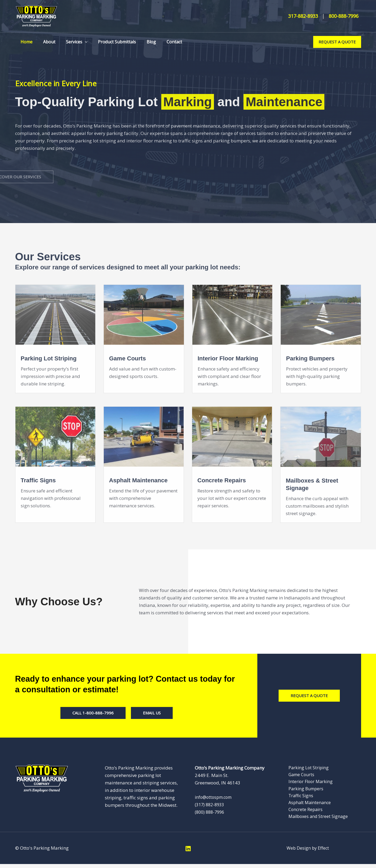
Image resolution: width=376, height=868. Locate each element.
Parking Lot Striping (305, 768)
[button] (80, 42)
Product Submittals (110, 42)
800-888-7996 (344, 16)
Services (71, 42)
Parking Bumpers (303, 790)
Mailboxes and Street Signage (316, 820)
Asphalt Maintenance (307, 805)
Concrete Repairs (302, 813)
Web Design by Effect (308, 852)
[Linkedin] (188, 853)
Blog (142, 42)
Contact (163, 42)
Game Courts (298, 775)
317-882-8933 (303, 16)
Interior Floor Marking (308, 783)
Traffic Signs (298, 798)
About (46, 42)
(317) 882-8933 (211, 805)
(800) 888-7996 (211, 812)
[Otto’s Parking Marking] (36, 16)
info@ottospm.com (215, 797)
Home (25, 42)
